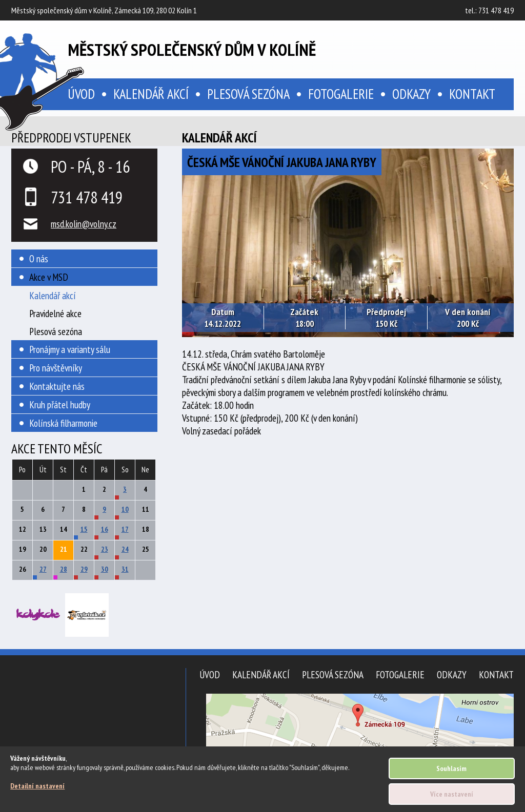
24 (125, 549)
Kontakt (472, 94)
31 (125, 569)
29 (84, 569)
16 (105, 529)
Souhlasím (451, 768)
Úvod (210, 674)
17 (125, 529)
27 (43, 569)
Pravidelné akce (55, 313)
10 (125, 509)
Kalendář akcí (151, 94)
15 (84, 529)
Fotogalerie (341, 94)
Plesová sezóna (248, 94)
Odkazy (411, 94)
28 (64, 569)
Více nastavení (452, 794)
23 (105, 549)
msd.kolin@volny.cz (84, 224)
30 (105, 569)
